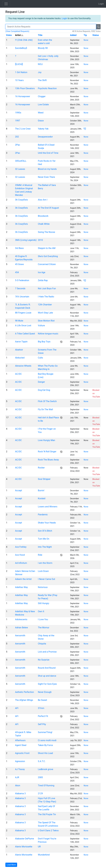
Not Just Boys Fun (47, 288)
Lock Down (43, 571)
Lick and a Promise (47, 652)
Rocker (41, 468)
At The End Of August (48, 208)
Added (73, 35)
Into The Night (45, 547)
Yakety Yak (43, 129)
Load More (11, 865)
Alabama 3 (20, 793)
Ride (40, 555)
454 (17, 272)
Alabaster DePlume (24, 839)
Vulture (41, 326)
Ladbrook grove (46, 769)
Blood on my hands (47, 169)
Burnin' (41, 490)
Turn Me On (44, 539)
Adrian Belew (21, 628)
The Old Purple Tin (47, 814)
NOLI (40, 64)
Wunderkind (44, 855)
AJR (17, 777)
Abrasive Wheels (23, 366)
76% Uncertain (22, 297)
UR (39, 847)
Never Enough (45, 692)
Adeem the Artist (23, 579)
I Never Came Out (47, 579)
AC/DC (18, 374)
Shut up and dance (47, 676)
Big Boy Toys (44, 342)
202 (17, 137)
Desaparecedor (45, 137)
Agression (20, 761)
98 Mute (19, 321)
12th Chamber (45, 305)
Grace (41, 121)
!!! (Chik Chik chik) (24, 40)
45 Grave (19, 264)
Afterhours (20, 740)
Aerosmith (20, 636)
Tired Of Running (46, 786)
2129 (40, 793)
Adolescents (21, 619)
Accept (18, 490)
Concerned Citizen (47, 264)
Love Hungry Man (47, 440)
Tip (85, 35)
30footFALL (21, 161)
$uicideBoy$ (21, 48)
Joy (40, 72)
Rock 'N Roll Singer (47, 452)
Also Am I (43, 200)
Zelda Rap (43, 280)
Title (40, 35)
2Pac (18, 145)
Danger (41, 382)
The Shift (42, 80)
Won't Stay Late (45, 313)
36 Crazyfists (21, 200)
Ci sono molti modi (47, 740)
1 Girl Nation (21, 72)
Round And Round (47, 668)
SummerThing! (45, 732)
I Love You (43, 619)
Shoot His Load (45, 753)
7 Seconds (20, 288)
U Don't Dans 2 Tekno (48, 831)
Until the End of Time (48, 153)
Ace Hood (20, 555)
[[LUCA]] (19, 64)
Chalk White (44, 224)
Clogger (42, 96)
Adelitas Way (21, 587)
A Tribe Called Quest (25, 334)
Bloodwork (43, 216)
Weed (41, 113)
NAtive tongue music (48, 334)
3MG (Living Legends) (26, 240)
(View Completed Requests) (17, 31)
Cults (41, 358)
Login (101, 4)
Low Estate (43, 105)
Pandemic (43, 515)
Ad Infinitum (21, 563)
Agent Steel (21, 745)
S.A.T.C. (42, 761)
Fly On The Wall (45, 409)
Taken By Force (45, 745)
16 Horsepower (23, 96)
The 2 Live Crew (23, 129)
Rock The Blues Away (48, 460)
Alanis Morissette (24, 847)
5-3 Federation (22, 280)
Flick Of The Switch (47, 401)
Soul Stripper (44, 479)
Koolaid (42, 498)
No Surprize (44, 660)
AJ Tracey (20, 769)
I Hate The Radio (46, 297)
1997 (18, 121)
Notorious (43, 587)
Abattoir (19, 350)
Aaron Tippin (21, 342)
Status (96, 35)
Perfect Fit (43, 716)
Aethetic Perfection (24, 692)
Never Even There (46, 177)
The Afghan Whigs (24, 700)
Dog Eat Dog (44, 390)
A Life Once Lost (23, 326)
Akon (18, 786)
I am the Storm (45, 563)
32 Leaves (20, 169)
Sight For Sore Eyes (47, 684)
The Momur (44, 628)
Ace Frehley (21, 547)
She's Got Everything (48, 256)
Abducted (20, 358)
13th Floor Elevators (25, 88)
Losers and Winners (48, 507)
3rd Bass (19, 248)
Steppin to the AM (47, 248)
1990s (18, 113)
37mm (41, 708)
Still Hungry (44, 603)
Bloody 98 (43, 48)
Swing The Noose (47, 232)
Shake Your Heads (47, 523)
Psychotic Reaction (47, 88)
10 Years (19, 80)
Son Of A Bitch (45, 531)
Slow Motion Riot (46, 321)
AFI (17, 708)
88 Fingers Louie (23, 313)
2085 (40, 777)
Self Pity (42, 724)
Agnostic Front (22, 753)
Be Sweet (43, 700)
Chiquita (42, 644)
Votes (9, 35)
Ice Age (42, 272)
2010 (40, 240)
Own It (41, 611)
